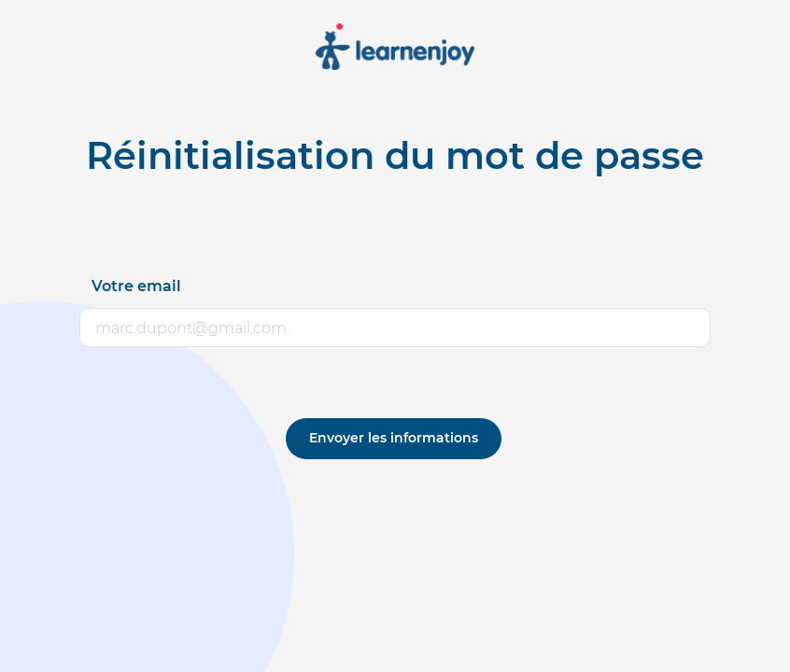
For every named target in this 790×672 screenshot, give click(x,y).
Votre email (136, 286)
